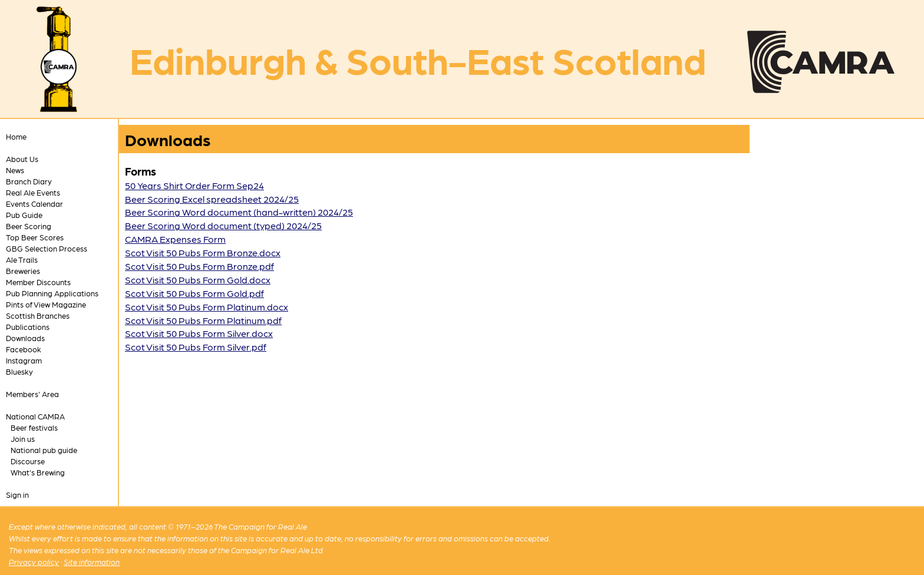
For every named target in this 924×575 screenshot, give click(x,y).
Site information (92, 562)
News (15, 170)
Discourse (28, 461)
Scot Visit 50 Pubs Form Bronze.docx (203, 252)
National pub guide (44, 450)
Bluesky (19, 371)
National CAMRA (35, 416)
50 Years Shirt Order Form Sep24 (194, 185)
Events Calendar (34, 204)
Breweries (23, 271)
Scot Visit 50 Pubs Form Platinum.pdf (203, 320)
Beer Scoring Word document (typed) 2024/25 (223, 225)
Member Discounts (38, 282)
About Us (22, 159)
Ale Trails (22, 260)
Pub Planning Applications (52, 293)
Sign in (17, 495)
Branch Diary (29, 181)
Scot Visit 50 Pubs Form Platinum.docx (207, 307)
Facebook (24, 349)
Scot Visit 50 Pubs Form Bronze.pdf (199, 266)
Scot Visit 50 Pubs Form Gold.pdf (194, 293)
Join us (23, 439)
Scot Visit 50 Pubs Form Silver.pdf (196, 347)
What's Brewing (38, 472)
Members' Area (32, 394)
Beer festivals (34, 427)
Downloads (25, 338)
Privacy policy (34, 562)
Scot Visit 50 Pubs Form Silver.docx (199, 333)
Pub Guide (24, 215)
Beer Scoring (29, 226)
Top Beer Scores (35, 237)
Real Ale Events (33, 192)
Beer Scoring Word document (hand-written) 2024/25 (239, 212)
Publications (28, 327)
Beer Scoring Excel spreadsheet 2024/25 (212, 199)
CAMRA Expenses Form (175, 239)
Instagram (24, 360)
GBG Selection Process (47, 248)
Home (16, 136)
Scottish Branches (38, 315)
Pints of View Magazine (46, 304)
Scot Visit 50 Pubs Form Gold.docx (198, 280)
